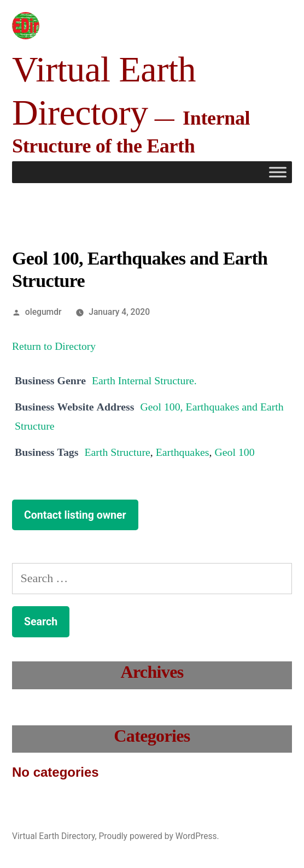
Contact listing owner (75, 515)
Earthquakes (183, 453)
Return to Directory (54, 347)
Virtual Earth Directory (54, 836)
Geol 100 (234, 453)
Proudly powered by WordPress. (159, 836)
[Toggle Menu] (278, 172)
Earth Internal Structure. (144, 381)
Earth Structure (117, 453)
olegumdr (43, 312)
